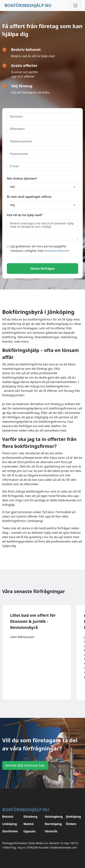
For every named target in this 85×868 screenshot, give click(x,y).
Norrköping (53, 824)
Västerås (51, 831)
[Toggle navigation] (75, 6)
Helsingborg (53, 817)
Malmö (28, 824)
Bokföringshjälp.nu (28, 5)
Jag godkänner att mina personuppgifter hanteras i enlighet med (38, 248)
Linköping (9, 824)
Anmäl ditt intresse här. (25, 765)
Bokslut (8, 817)
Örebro (71, 824)
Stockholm (10, 831)
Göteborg (30, 817)
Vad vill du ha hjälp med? (25, 215)
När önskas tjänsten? (22, 178)
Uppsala (29, 831)
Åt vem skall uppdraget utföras (29, 197)
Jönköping (73, 817)
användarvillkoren (57, 251)
